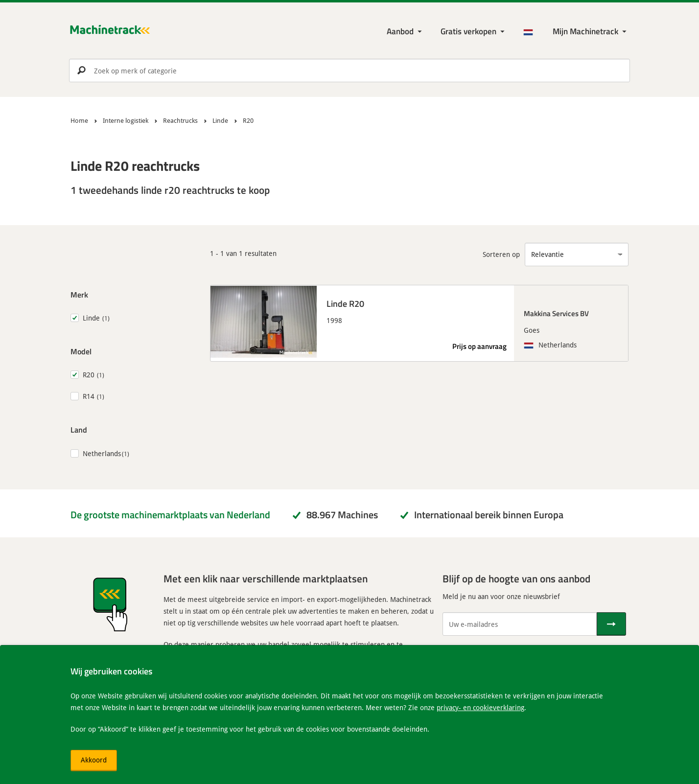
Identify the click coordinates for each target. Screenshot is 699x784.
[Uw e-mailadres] (520, 624)
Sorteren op (501, 254)
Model (81, 351)
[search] (349, 70)
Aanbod (400, 31)
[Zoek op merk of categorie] (349, 70)
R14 (89, 396)
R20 (89, 375)
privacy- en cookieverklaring (480, 707)
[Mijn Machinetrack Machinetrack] (591, 32)
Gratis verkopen (468, 31)
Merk (79, 294)
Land (79, 429)
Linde (91, 318)
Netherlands (102, 453)
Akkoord (94, 760)
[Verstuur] (611, 624)
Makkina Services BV (556, 313)
